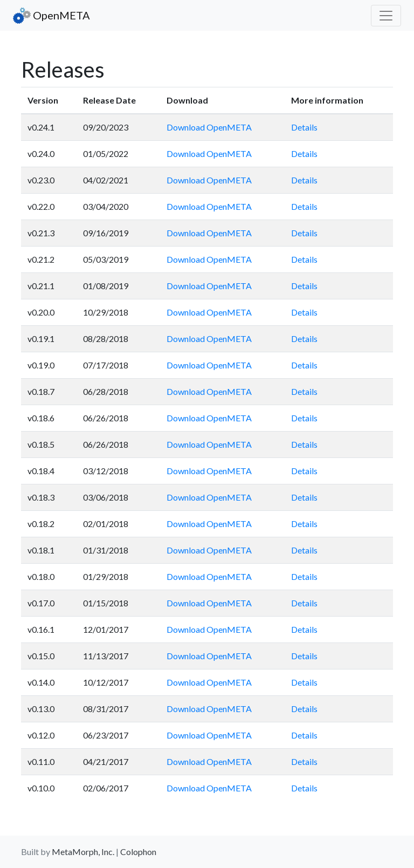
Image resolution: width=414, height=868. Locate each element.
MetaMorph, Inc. (83, 852)
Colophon (138, 852)
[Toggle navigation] (386, 16)
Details (304, 127)
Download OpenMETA (209, 127)
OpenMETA (51, 16)
